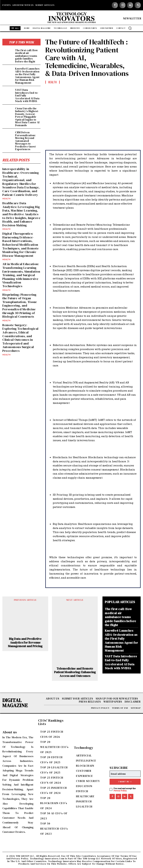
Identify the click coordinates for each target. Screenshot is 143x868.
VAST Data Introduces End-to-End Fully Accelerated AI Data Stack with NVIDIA (121, 662)
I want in (125, 782)
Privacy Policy (120, 791)
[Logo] (72, 18)
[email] (125, 774)
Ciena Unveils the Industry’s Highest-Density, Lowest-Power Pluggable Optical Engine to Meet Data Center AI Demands (27, 117)
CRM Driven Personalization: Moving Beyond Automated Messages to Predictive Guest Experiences (25, 141)
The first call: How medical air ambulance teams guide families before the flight (27, 56)
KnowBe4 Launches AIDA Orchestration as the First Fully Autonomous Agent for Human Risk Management (27, 76)
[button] (130, 28)
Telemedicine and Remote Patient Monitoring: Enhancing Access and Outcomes (75, 672)
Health (6, 199)
